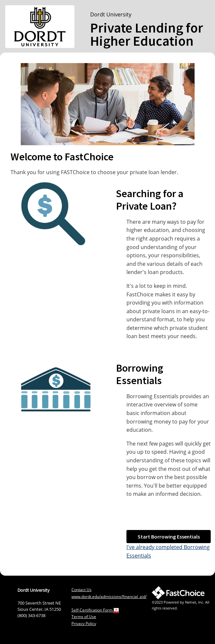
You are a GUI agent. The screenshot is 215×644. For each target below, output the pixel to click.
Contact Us (81, 590)
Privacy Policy (84, 623)
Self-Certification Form (95, 610)
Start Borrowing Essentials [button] (169, 537)
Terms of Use (84, 617)
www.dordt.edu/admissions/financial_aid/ (109, 597)
